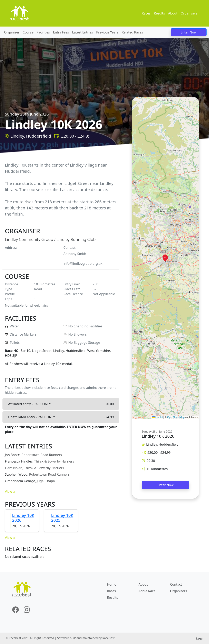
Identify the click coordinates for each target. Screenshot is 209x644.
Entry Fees (61, 32)
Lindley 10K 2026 (23, 518)
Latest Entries (83, 32)
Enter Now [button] (165, 485)
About (173, 13)
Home (112, 584)
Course (28, 32)
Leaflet (157, 417)
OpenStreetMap (176, 417)
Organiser (12, 32)
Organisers (189, 13)
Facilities (43, 32)
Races (146, 13)
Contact (176, 584)
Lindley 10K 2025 (62, 518)
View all (11, 492)
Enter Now (189, 32)
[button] (165, 258)
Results (159, 13)
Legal (200, 638)
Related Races (132, 32)
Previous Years (107, 32)
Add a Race (147, 591)
